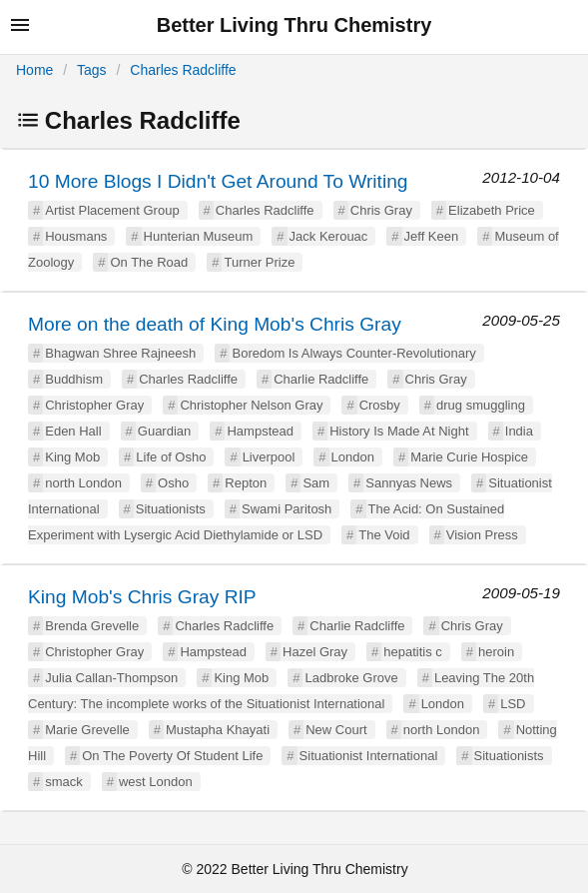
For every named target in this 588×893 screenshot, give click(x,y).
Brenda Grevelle (92, 626)
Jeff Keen (432, 236)
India (519, 431)
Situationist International (369, 756)
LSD (513, 704)
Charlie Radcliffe (321, 379)
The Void (384, 535)
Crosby (380, 405)
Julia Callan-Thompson (111, 678)
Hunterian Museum (199, 236)
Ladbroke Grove (351, 678)
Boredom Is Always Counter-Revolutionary (353, 353)
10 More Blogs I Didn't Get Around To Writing (218, 181)
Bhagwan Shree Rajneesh (120, 353)
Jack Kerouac (329, 236)
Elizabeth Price (492, 210)
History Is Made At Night (399, 431)
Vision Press (482, 535)
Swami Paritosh (287, 509)
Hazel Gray (315, 652)
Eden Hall (73, 431)
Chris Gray (381, 210)
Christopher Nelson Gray (251, 405)
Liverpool (269, 457)
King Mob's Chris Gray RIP (142, 597)
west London (156, 782)
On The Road (149, 262)
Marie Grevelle (87, 730)
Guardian (164, 431)
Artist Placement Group (112, 210)
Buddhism (74, 379)
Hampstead (260, 431)
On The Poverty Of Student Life (172, 756)
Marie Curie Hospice (469, 457)
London (353, 457)
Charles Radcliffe (183, 70)
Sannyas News (409, 483)
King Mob (72, 457)
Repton (246, 483)
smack (64, 782)
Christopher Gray (94, 405)
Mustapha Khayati (218, 730)
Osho (173, 483)
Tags (92, 70)
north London (83, 483)
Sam (316, 483)
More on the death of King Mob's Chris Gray (215, 324)
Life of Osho (171, 457)
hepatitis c (413, 652)
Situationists (171, 509)
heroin (496, 652)
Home (34, 70)
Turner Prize (259, 262)
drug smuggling (481, 405)
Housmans (76, 236)
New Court (336, 730)
